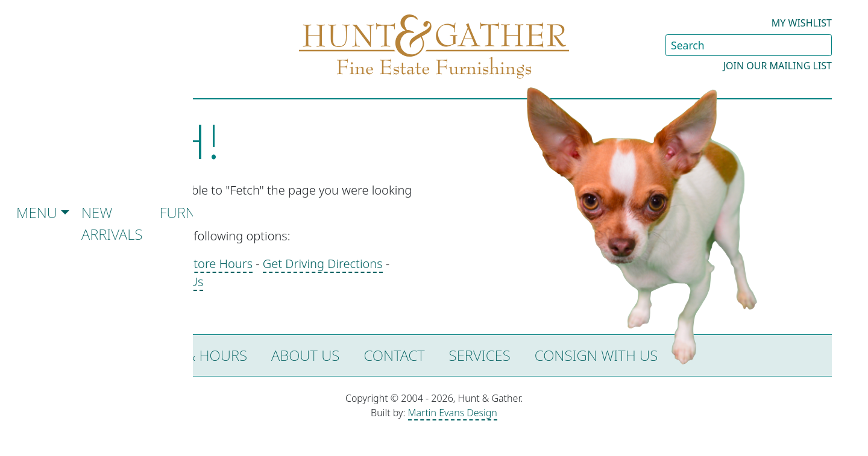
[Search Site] (749, 45)
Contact (394, 355)
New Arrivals (112, 223)
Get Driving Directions (323, 264)
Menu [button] (37, 212)
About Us (305, 355)
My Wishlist (802, 23)
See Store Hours (208, 264)
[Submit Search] (822, 45)
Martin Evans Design (453, 413)
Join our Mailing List (778, 66)
